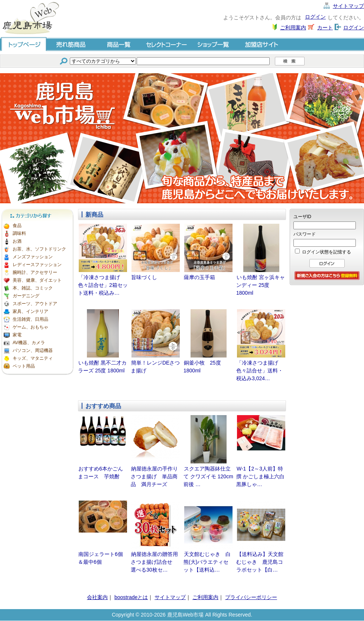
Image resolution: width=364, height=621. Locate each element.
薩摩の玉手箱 (199, 277)
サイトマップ (348, 6)
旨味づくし (144, 277)
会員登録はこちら (327, 276)
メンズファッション (33, 257)
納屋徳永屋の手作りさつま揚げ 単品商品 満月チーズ (154, 476)
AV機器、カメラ (29, 343)
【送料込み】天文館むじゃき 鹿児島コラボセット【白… (260, 562)
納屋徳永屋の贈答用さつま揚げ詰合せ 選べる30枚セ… (154, 562)
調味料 (19, 233)
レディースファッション (37, 265)
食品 (17, 226)
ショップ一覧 (214, 44)
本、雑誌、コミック (33, 288)
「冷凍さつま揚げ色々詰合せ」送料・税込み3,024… (260, 371)
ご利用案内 (293, 28)
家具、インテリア (30, 311)
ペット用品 (24, 366)
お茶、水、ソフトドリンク (39, 249)
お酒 (17, 241)
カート (325, 28)
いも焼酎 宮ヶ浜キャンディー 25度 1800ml (261, 285)
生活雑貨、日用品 (30, 319)
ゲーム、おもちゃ (30, 327)
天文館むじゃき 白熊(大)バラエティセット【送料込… (207, 562)
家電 (17, 335)
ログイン (315, 17)
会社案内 (97, 597)
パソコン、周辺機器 (33, 350)
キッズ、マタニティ (33, 358)
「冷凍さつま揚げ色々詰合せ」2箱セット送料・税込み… (103, 285)
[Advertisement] (327, 326)
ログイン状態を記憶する (326, 252)
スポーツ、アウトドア (35, 304)
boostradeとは (131, 597)
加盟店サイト (261, 44)
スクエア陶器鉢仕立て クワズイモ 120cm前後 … (208, 476)
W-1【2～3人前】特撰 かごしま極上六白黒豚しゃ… (260, 476)
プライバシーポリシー (251, 597)
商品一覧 (119, 44)
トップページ (24, 44)
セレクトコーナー (166, 44)
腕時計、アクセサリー (35, 272)
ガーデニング (26, 296)
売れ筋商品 (71, 44)
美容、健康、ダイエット (37, 280)
